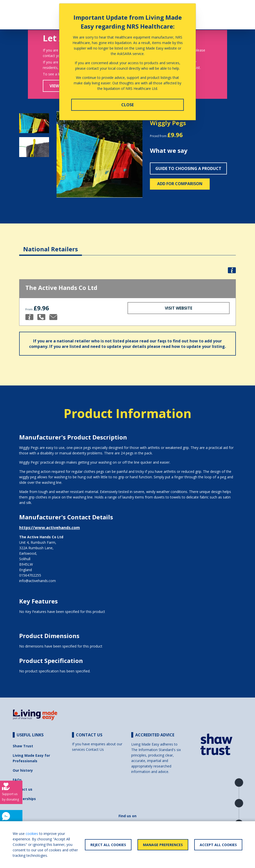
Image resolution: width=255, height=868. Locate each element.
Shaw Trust (23, 746)
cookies (32, 834)
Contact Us (95, 749)
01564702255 (30, 575)
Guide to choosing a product (188, 168)
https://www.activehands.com (50, 528)
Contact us (23, 789)
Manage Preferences (163, 845)
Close (127, 105)
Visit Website (179, 308)
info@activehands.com (37, 581)
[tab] (51, 245)
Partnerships (24, 799)
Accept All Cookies (218, 845)
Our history (23, 770)
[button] (63, 155)
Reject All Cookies (108, 845)
